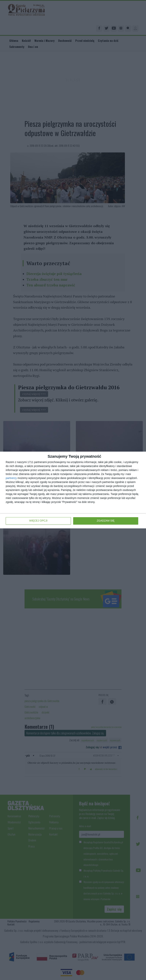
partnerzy (11, 478)
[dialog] (73, 490)
